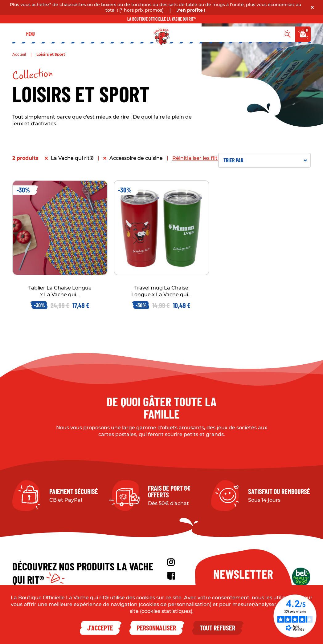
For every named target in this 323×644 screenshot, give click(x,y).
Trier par (265, 160)
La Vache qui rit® (72, 158)
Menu (31, 34)
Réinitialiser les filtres (199, 158)
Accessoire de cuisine (136, 158)
